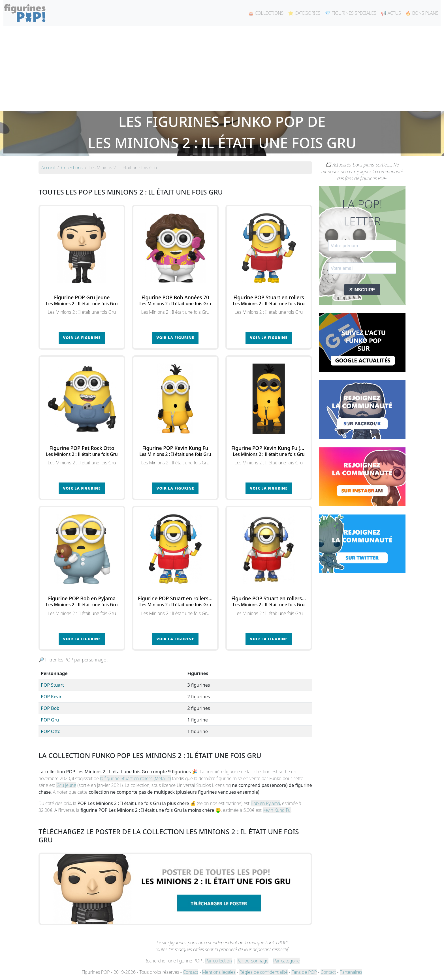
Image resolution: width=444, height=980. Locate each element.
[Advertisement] (222, 69)
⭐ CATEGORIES (304, 13)
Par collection (219, 961)
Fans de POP (304, 972)
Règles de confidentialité (263, 972)
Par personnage (253, 961)
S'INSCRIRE (362, 290)
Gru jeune (66, 785)
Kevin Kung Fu (277, 810)
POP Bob (50, 708)
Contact (191, 972)
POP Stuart (52, 685)
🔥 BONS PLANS (422, 13)
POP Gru (50, 720)
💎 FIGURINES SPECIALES (351, 13)
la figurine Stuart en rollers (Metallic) (135, 778)
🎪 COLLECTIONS (266, 13)
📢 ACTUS (391, 13)
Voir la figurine (82, 338)
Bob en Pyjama (265, 803)
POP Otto (51, 731)
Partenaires (351, 972)
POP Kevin (52, 697)
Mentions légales (219, 972)
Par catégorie (286, 961)
